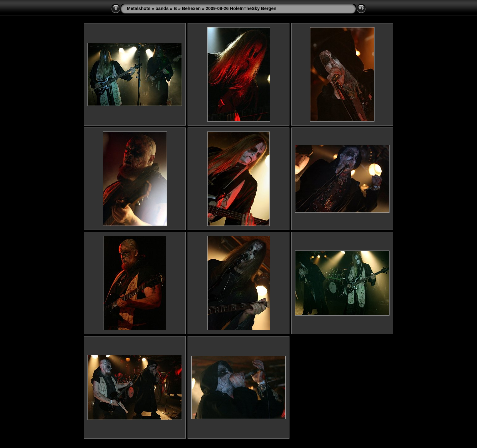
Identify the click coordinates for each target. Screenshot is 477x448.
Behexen (191, 8)
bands (162, 8)
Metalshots (139, 8)
